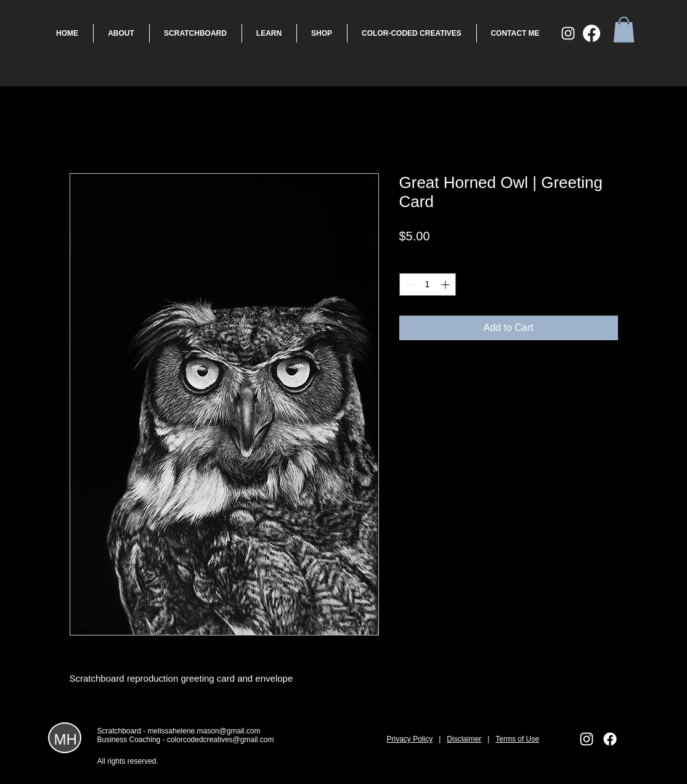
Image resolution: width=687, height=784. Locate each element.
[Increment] (446, 284)
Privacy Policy (410, 739)
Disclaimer (464, 739)
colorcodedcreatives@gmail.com (221, 740)
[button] (624, 30)
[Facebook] (591, 33)
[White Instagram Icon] (568, 33)
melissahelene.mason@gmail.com (204, 731)
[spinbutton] (428, 284)
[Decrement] (409, 284)
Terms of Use (517, 739)
